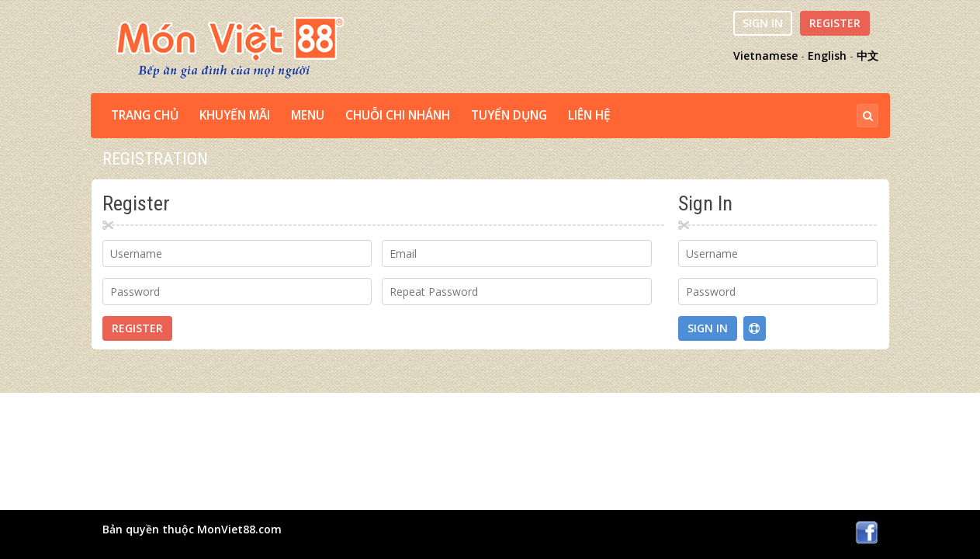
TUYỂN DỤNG (509, 115)
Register (835, 23)
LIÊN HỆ (589, 115)
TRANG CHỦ (145, 115)
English (827, 56)
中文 (867, 56)
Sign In (763, 23)
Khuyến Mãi (235, 115)
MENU (308, 115)
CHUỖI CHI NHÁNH (398, 115)
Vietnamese (765, 56)
